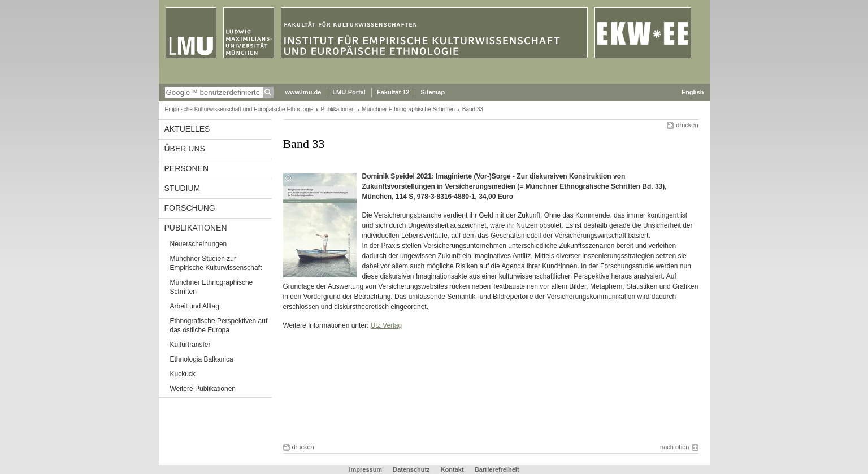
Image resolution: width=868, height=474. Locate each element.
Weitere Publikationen (203, 389)
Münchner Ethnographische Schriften (409, 109)
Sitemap (433, 92)
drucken (687, 125)
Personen (187, 168)
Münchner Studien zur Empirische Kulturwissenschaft (216, 263)
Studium (183, 188)
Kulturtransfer (190, 345)
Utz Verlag (386, 325)
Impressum (365, 469)
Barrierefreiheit (497, 469)
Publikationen (338, 109)
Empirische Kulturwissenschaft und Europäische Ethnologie (239, 109)
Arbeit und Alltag (195, 306)
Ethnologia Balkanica (202, 359)
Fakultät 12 (393, 92)
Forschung (190, 208)
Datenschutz (411, 469)
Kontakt (452, 469)
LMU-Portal (349, 92)
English (693, 92)
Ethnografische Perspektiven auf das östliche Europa (219, 325)
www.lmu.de (303, 92)
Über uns (185, 149)
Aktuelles (187, 129)
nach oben (674, 447)
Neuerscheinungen (199, 244)
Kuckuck (183, 374)
